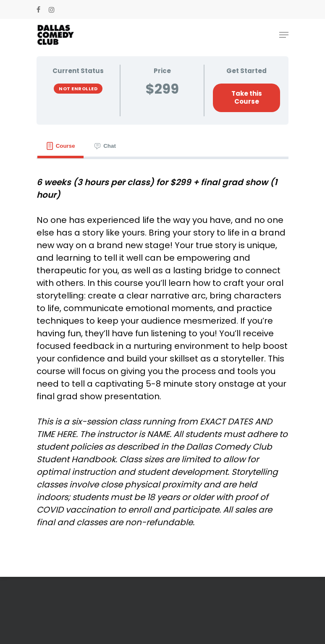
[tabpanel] (162, 352)
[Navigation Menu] (284, 35)
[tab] (60, 146)
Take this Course (247, 97)
